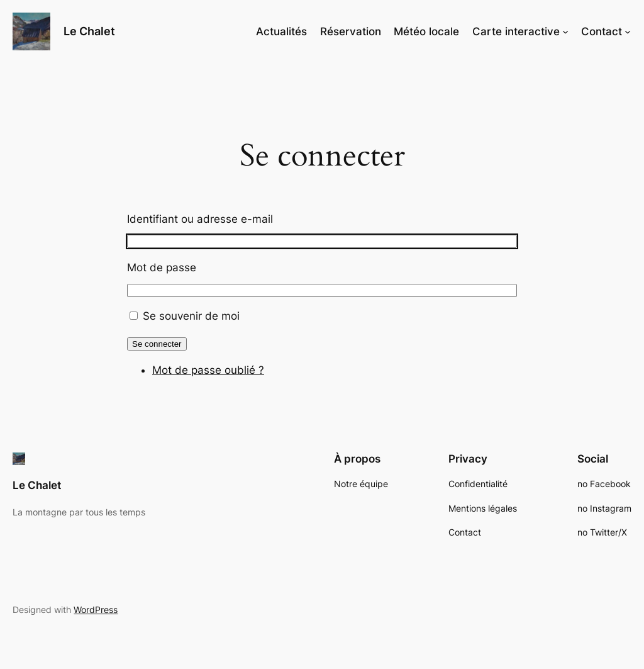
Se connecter (157, 344)
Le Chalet (89, 31)
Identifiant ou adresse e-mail (200, 219)
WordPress (96, 610)
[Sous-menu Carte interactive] (565, 31)
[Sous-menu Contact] (628, 31)
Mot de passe (162, 267)
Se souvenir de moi (191, 316)
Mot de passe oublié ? (208, 370)
